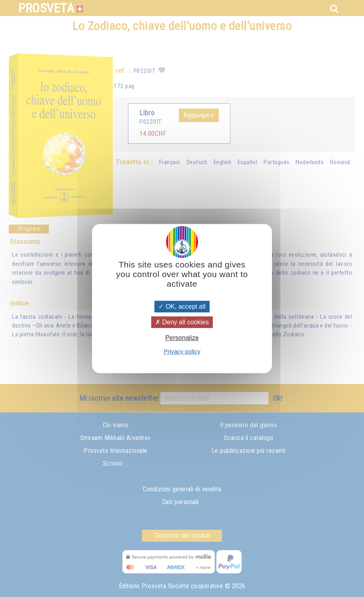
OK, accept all (182, 307)
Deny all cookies (182, 322)
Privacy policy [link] (182, 351)
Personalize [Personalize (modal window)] (182, 338)
